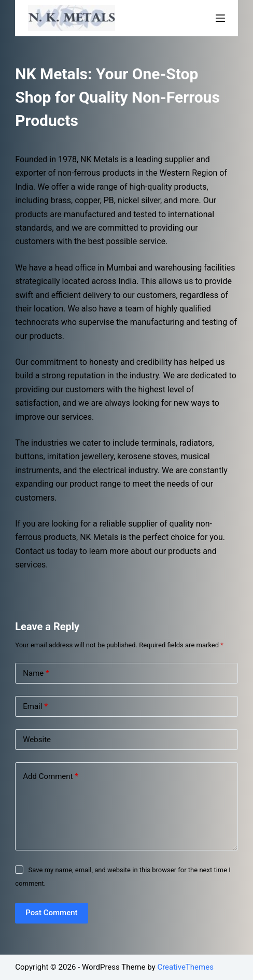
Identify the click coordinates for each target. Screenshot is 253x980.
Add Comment (51, 777)
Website (37, 740)
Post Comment (51, 913)
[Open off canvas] (220, 18)
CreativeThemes (185, 967)
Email (35, 707)
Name (36, 673)
